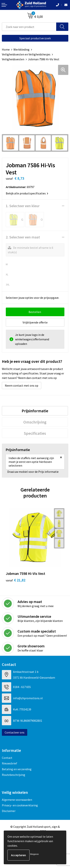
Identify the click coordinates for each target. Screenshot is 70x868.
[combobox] (29, 27)
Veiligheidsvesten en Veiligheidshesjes (26, 54)
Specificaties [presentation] (35, 433)
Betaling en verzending (17, 769)
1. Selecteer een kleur (23, 206)
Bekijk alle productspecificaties (27, 193)
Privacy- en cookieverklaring (20, 805)
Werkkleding (21, 49)
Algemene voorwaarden (17, 800)
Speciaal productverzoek (35, 38)
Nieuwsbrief (10, 763)
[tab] (35, 411)
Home (6, 49)
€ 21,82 (16, 580)
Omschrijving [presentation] (35, 422)
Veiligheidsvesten (13, 59)
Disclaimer (9, 811)
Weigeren (34, 854)
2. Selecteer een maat (23, 237)
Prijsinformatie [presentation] (35, 411)
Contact (7, 758)
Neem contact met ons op (22, 385)
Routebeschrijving (14, 775)
